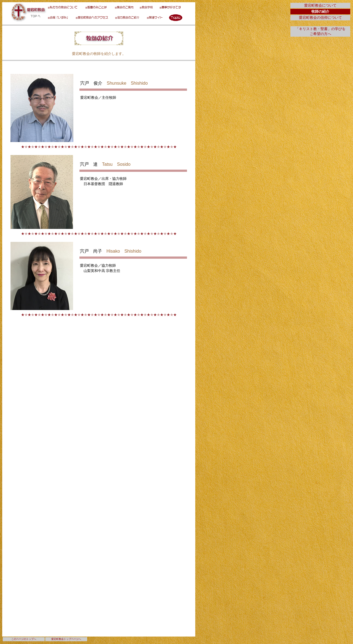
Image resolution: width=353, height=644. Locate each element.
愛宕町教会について (320, 5)
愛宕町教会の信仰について (320, 18)
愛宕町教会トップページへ (66, 639)
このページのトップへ (24, 639)
